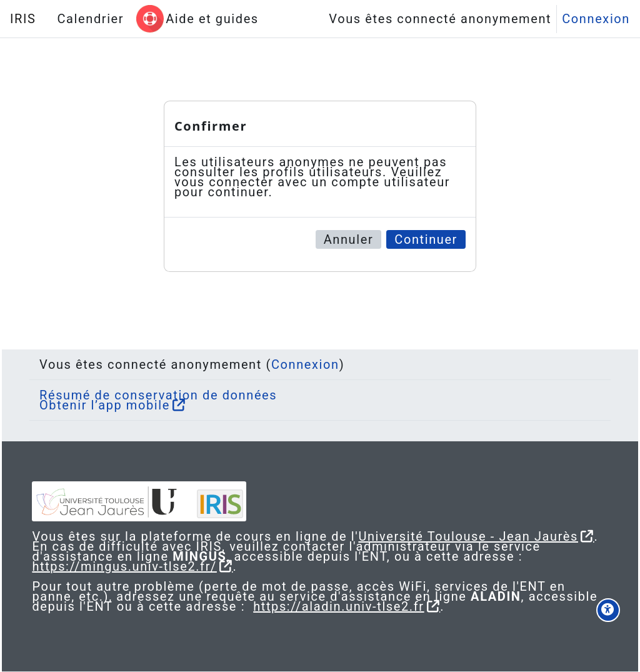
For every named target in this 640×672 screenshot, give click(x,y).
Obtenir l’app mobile (115, 395)
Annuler (349, 239)
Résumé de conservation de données (168, 385)
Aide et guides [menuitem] (212, 19)
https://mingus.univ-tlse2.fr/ (152, 566)
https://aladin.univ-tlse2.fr (440, 606)
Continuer (426, 239)
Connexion (596, 19)
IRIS (23, 19)
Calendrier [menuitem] (90, 19)
